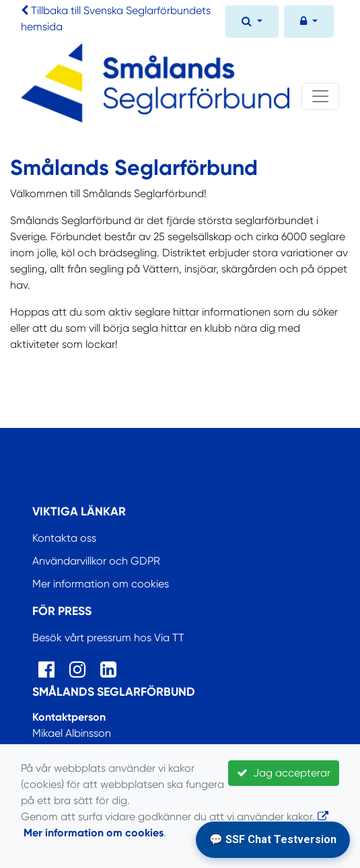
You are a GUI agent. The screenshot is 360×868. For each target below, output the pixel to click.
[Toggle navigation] (320, 96)
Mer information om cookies (101, 584)
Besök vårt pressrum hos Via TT (108, 638)
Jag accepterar (284, 773)
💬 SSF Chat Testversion (273, 839)
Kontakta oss (64, 538)
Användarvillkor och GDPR (96, 561)
